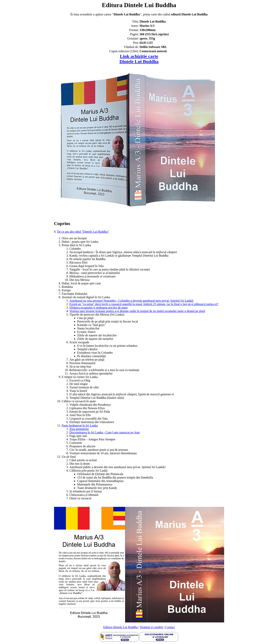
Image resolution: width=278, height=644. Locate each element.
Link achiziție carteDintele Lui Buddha (139, 59)
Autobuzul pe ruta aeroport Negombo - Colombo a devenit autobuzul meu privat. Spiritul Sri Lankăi (131, 301)
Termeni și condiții (151, 627)
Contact (170, 627)
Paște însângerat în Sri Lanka (80, 425)
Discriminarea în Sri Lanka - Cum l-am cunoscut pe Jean (105, 432)
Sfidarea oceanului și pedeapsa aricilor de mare (99, 308)
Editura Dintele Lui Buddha (120, 627)
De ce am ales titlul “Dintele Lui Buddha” (83, 232)
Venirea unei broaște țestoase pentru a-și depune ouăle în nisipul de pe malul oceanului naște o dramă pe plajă (137, 311)
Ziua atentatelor (79, 429)
